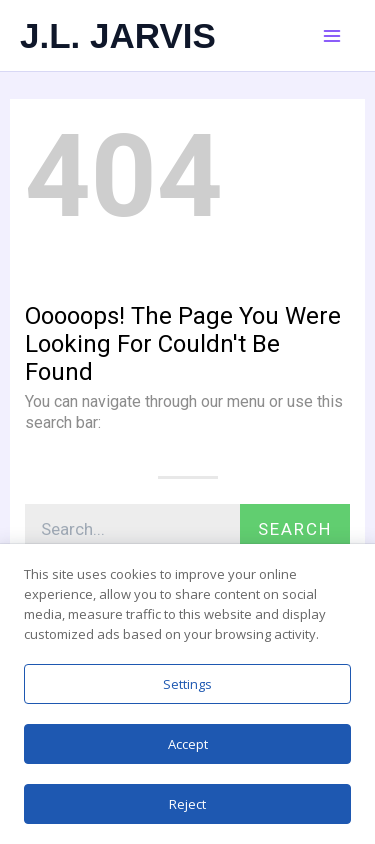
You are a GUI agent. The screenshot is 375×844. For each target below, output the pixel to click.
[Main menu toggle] (331, 35)
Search (295, 529)
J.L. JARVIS (118, 35)
